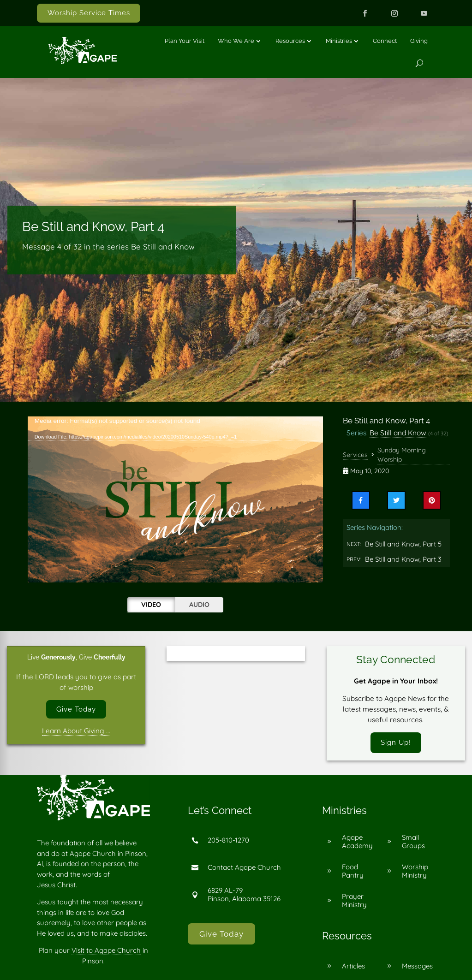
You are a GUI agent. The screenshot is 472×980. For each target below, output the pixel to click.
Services (355, 455)
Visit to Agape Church (106, 951)
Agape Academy (357, 842)
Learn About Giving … (76, 731)
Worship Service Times (89, 13)
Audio (199, 605)
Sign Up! (396, 743)
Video (151, 605)
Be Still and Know (398, 433)
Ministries (339, 41)
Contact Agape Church (244, 868)
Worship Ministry (415, 871)
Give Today (76, 709)
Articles (353, 966)
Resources (290, 41)
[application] (175, 499)
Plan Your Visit (185, 41)
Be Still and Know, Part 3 (403, 559)
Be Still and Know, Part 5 (403, 544)
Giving (419, 41)
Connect (385, 41)
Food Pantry (353, 871)
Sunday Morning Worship (402, 455)
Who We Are (236, 41)
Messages (417, 966)
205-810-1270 (228, 841)
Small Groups (413, 842)
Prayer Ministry (354, 901)
